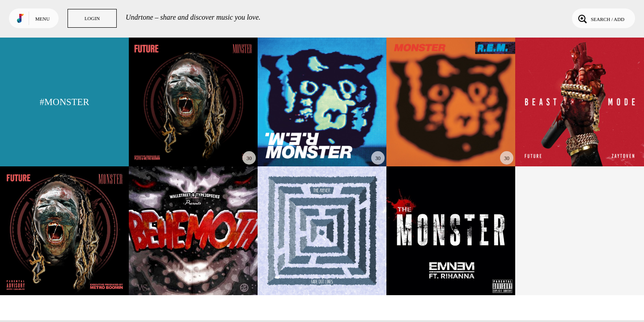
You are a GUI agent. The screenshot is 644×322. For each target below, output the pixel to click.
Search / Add (600, 18)
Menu (42, 19)
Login (92, 18)
